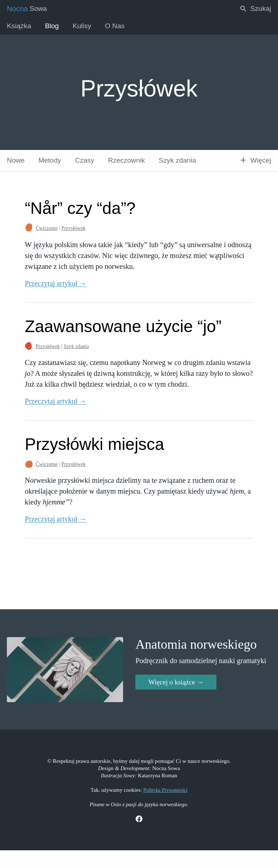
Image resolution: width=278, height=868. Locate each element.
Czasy (89, 166)
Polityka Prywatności (165, 807)
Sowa (28, 9)
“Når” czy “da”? (77, 215)
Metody (52, 166)
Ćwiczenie (42, 235)
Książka (20, 27)
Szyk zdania (186, 166)
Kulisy (86, 27)
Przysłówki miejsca (92, 450)
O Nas (120, 27)
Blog (54, 27)
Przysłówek (70, 235)
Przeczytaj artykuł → (50, 290)
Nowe (16, 166)
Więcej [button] (254, 166)
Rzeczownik (132, 166)
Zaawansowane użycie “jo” (122, 333)
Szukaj (254, 9)
